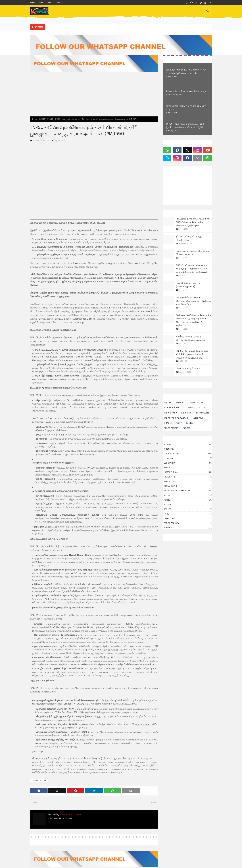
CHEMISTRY (180, 403)
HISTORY (201, 408)
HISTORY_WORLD (202, 413)
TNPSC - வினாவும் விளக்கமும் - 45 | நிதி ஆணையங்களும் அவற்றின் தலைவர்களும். (193, 354)
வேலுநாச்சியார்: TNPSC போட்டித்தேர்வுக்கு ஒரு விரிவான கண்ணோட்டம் (194, 301)
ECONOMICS (188, 458)
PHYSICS (168, 423)
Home (32, 3)
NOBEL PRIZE (198, 418)
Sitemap (59, 3)
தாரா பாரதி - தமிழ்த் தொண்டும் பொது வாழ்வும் (186, 108)
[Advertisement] (94, 94)
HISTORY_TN (186, 413)
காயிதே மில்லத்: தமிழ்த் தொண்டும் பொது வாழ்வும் (190, 338)
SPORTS (188, 509)
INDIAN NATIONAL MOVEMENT (176, 418)
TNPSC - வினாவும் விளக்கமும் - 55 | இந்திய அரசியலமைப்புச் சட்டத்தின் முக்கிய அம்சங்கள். (185, 126)
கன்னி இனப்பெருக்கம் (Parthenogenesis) (188, 285)
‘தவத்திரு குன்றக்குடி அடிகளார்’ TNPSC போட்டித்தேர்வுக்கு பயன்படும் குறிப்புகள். (186, 72)
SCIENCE (189, 423)
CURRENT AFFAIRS (46, 119)
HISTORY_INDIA (171, 413)
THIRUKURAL (188, 518)
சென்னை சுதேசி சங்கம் (188, 369)
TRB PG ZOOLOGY (171, 428)
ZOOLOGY (186, 428)
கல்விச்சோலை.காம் (41, 140)
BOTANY (168, 403)
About (40, 3)
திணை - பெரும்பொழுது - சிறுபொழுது (186, 91)
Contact (49, 3)
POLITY (179, 423)
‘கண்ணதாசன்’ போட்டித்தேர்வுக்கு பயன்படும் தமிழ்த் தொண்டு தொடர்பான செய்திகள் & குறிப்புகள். (194, 320)
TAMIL (188, 514)
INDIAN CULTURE (188, 486)
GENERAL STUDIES (172, 408)
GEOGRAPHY (189, 408)
